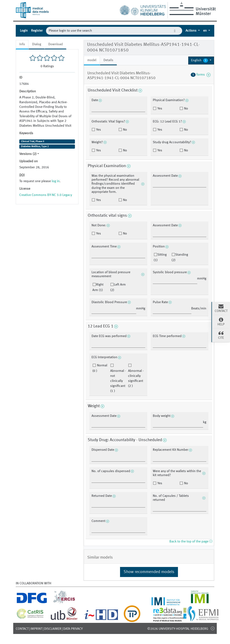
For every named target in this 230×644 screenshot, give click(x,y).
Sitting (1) (160, 258)
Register (37, 31)
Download (56, 44)
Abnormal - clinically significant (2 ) (136, 379)
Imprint (36, 629)
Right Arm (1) (98, 287)
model (92, 60)
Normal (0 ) (100, 368)
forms (201, 75)
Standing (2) (180, 258)
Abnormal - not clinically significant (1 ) (118, 381)
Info (22, 44)
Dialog (37, 44)
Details (108, 60)
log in (56, 181)
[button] (201, 61)
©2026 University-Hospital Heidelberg (178, 629)
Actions (191, 31)
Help (221, 322)
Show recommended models (149, 572)
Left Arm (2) (118, 287)
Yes (159, 109)
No (186, 109)
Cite (221, 335)
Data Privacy (73, 629)
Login (24, 31)
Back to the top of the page (191, 542)
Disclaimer (53, 629)
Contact (22, 629)
